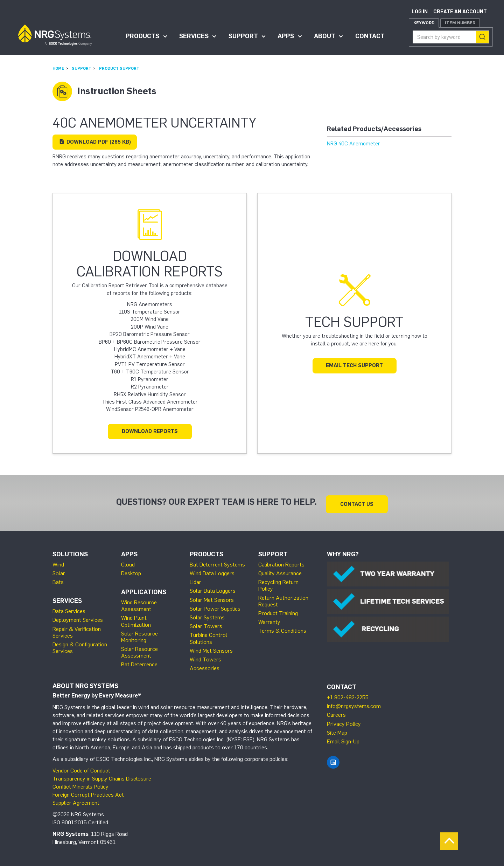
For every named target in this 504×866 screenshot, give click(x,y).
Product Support (119, 68)
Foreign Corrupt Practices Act (88, 792)
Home (58, 68)
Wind (58, 561)
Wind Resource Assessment (139, 603)
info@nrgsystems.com (354, 703)
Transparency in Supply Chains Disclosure (102, 775)
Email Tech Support (354, 365)
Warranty (269, 619)
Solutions (70, 551)
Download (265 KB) (95, 142)
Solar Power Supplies (215, 606)
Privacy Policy (344, 721)
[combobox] (451, 37)
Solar (59, 570)
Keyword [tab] (424, 23)
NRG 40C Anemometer (353, 144)
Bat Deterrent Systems (217, 561)
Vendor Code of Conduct (81, 767)
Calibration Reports (281, 561)
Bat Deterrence (139, 661)
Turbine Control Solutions (208, 635)
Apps (286, 36)
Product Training (278, 610)
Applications (144, 589)
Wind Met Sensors (211, 648)
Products (142, 36)
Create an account (460, 12)
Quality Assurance (280, 570)
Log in (420, 12)
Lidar (195, 579)
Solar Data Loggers (213, 588)
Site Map (337, 730)
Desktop (131, 570)
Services (194, 36)
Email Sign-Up (343, 738)
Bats (58, 579)
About (325, 36)
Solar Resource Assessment (139, 649)
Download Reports (150, 431)
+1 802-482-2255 (348, 694)
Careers (336, 712)
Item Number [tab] (460, 23)
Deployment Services (78, 617)
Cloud (128, 561)
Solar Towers (206, 623)
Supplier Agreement (76, 800)
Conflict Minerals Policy (80, 783)
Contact (370, 36)
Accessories (205, 665)
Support (243, 36)
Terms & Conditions (282, 628)
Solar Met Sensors (212, 597)
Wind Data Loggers (212, 570)
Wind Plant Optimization (136, 618)
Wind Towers (205, 656)
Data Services (69, 608)
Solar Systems (207, 614)
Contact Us (357, 501)
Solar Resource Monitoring (139, 634)
